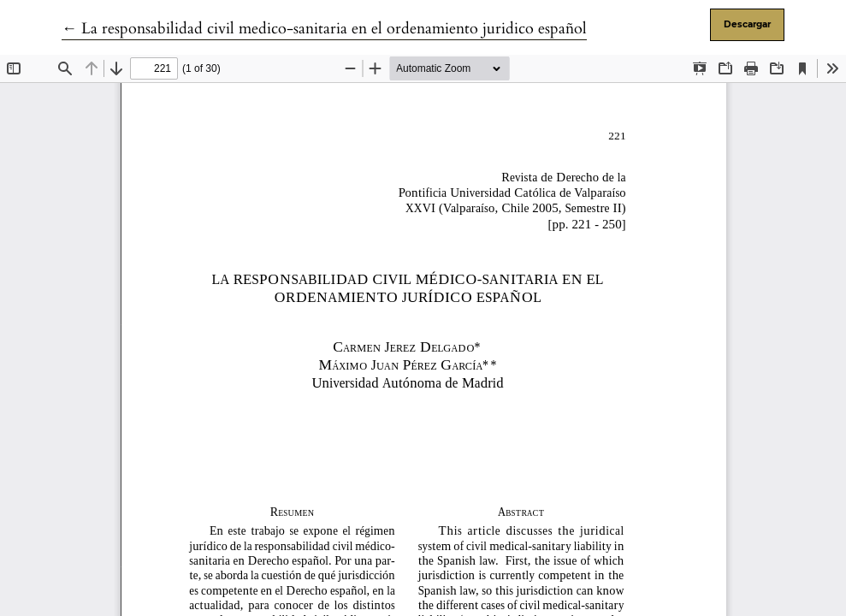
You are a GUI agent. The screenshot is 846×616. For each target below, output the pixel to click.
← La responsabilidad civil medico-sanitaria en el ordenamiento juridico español (324, 29)
